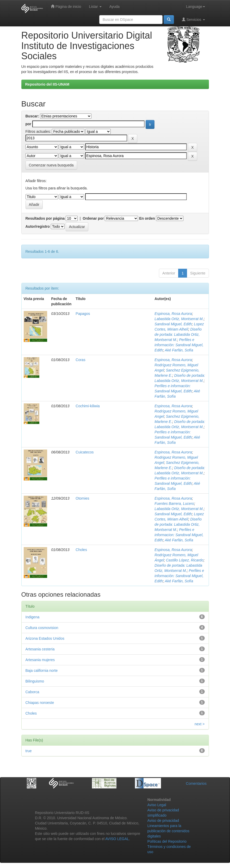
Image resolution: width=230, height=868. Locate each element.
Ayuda (114, 7)
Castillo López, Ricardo (185, 560)
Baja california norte (42, 671)
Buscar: (32, 116)
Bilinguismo (35, 681)
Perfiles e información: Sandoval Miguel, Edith (179, 345)
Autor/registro (38, 226)
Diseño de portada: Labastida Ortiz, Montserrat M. (178, 334)
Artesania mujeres (40, 660)
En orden (147, 218)
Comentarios (196, 783)
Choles (81, 550)
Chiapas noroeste (40, 703)
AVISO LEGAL (117, 839)
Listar (95, 7)
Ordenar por (93, 218)
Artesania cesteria (40, 649)
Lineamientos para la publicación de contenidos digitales (168, 831)
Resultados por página (45, 218)
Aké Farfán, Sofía (179, 350)
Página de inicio (66, 6)
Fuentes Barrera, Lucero (174, 504)
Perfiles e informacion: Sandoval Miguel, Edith (179, 535)
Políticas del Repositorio (167, 841)
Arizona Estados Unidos (45, 638)
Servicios (193, 19)
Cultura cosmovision (42, 628)
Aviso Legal (157, 805)
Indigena (33, 617)
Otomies (82, 498)
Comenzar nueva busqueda (51, 165)
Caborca (32, 692)
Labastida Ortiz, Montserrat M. (179, 319)
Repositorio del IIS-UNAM (47, 84)
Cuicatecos (85, 452)
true (29, 751)
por (29, 124)
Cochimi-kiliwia (88, 406)
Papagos (83, 314)
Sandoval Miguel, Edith (173, 324)
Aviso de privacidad (163, 821)
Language (195, 7)
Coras (80, 360)
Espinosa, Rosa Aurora (173, 314)
